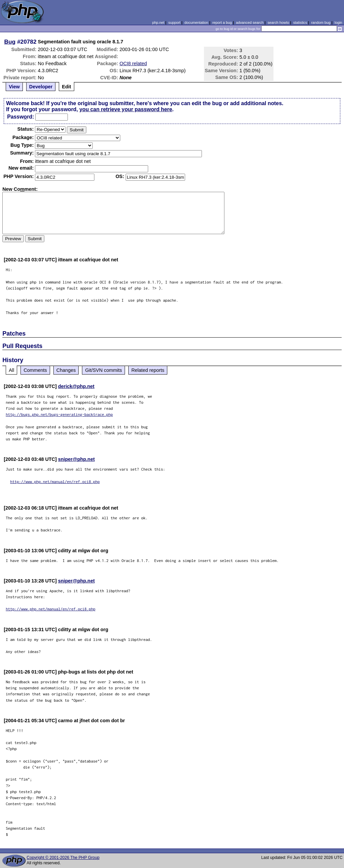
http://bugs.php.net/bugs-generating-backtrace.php (59, 414)
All (11, 370)
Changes (66, 370)
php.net (158, 23)
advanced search (250, 23)
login (338, 23)
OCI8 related (133, 63)
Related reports (148, 370)
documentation (196, 23)
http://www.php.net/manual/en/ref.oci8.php (55, 482)
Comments (35, 370)
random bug (321, 23)
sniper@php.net (76, 459)
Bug (10, 42)
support (174, 23)
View (14, 87)
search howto (278, 23)
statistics (300, 23)
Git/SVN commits (103, 370)
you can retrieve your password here (126, 109)
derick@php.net (76, 386)
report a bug (222, 23)
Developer (41, 87)
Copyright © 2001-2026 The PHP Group (63, 858)
